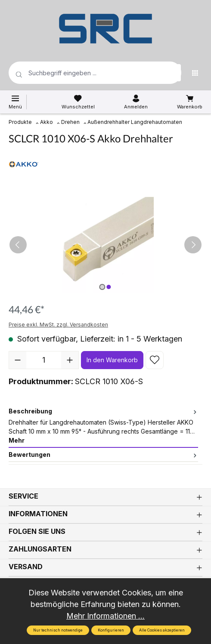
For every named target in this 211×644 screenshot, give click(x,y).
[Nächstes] (193, 245)
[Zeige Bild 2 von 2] (109, 287)
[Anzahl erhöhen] (70, 360)
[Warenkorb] (190, 102)
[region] (105, 245)
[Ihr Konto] (136, 102)
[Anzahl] (44, 360)
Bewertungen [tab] (103, 454)
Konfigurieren (111, 630)
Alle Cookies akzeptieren (162, 630)
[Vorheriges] (18, 245)
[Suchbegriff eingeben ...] (81, 73)
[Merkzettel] (78, 102)
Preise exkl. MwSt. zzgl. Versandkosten (58, 325)
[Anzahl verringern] (18, 360)
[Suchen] (172, 73)
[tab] (103, 426)
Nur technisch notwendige (58, 630)
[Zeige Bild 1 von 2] (102, 287)
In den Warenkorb (112, 360)
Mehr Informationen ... (105, 616)
